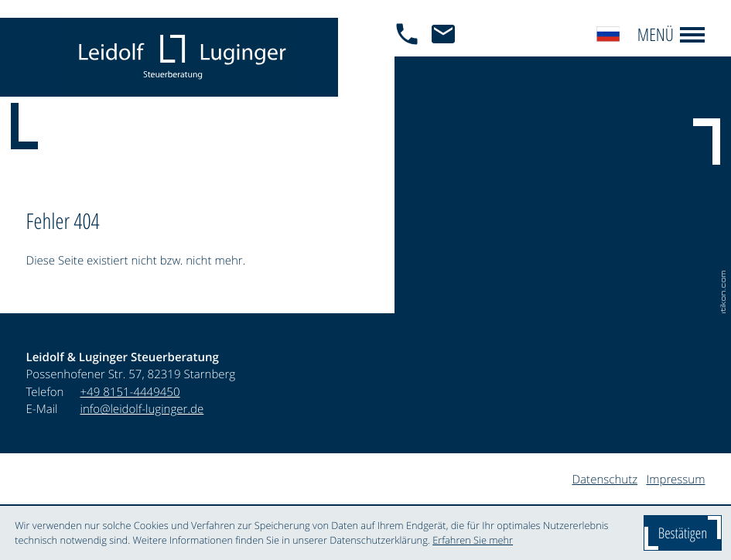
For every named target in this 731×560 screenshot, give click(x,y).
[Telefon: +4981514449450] (130, 393)
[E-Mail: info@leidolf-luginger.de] (447, 57)
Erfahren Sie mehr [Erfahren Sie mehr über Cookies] (473, 540)
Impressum (675, 480)
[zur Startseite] (182, 57)
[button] (411, 57)
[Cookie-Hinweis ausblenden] (683, 533)
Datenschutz (605, 480)
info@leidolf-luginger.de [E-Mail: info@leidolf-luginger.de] (142, 409)
